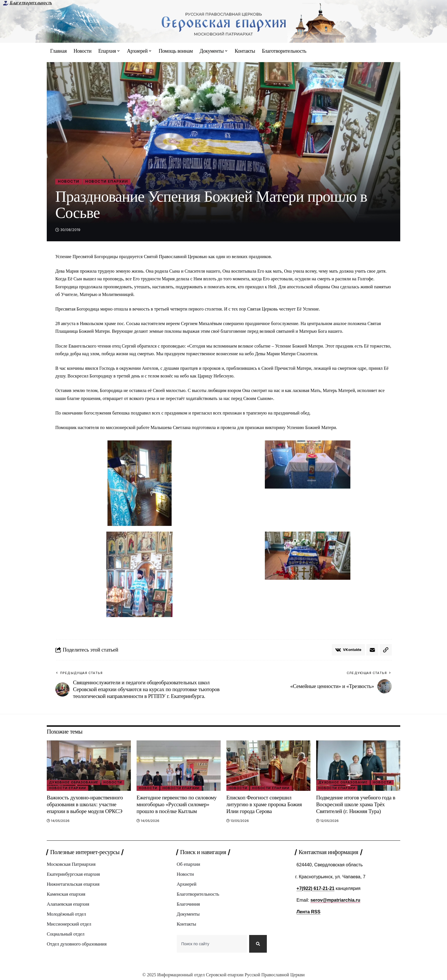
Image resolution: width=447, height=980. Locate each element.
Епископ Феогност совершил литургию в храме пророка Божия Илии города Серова (264, 804)
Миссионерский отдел (69, 924)
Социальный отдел (66, 934)
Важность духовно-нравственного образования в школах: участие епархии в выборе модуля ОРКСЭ (85, 804)
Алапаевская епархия (68, 904)
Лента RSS (308, 912)
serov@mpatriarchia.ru (335, 900)
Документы (188, 914)
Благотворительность (31, 3)
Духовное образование (74, 782)
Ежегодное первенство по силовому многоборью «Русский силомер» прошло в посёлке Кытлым (177, 804)
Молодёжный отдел (66, 914)
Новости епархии (107, 181)
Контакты (186, 924)
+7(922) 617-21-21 (315, 888)
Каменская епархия (66, 894)
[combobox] (212, 944)
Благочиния (188, 904)
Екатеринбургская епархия (73, 874)
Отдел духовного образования (77, 944)
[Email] (372, 650)
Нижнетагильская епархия (73, 884)
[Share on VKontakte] (348, 650)
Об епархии (188, 864)
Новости (69, 181)
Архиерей (187, 884)
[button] (386, 650)
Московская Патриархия (71, 864)
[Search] (258, 944)
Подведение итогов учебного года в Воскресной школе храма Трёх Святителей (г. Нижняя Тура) (356, 804)
